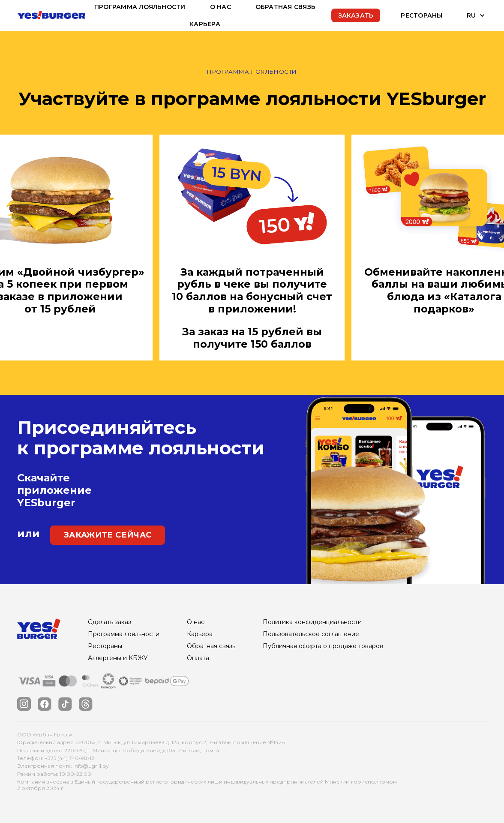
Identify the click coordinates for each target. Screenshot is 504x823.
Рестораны (421, 15)
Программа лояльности (140, 7)
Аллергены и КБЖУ (118, 658)
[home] (51, 15)
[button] (470, 15)
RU (471, 15)
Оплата (198, 658)
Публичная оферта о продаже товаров (323, 646)
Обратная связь (211, 646)
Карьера (205, 24)
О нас (220, 7)
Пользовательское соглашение (311, 634)
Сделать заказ (109, 622)
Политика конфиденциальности (312, 622)
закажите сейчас (108, 535)
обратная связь (285, 7)
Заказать (356, 15)
